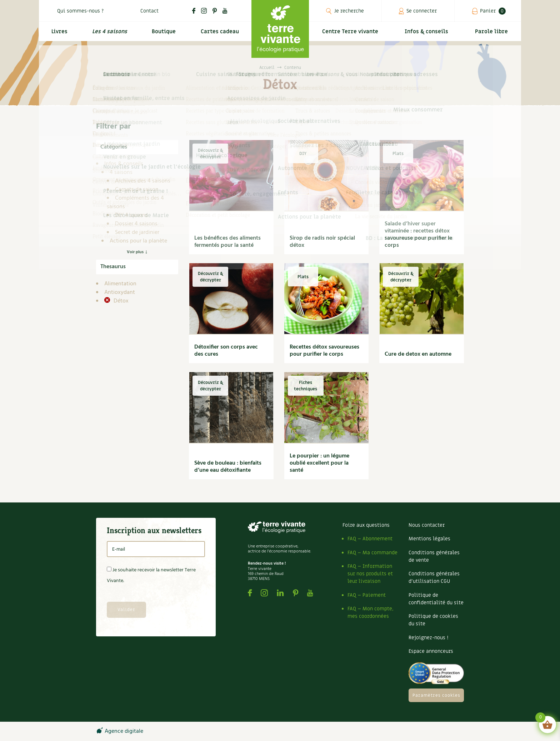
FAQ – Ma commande (372, 553)
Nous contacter (427, 525)
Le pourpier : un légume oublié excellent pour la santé (319, 463)
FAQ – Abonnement (370, 539)
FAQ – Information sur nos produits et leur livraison (370, 574)
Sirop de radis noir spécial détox (322, 242)
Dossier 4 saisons (136, 224)
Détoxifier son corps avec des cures (226, 351)
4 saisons (121, 172)
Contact (149, 11)
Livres (58, 34)
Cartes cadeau (219, 34)
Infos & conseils (429, 34)
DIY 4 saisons (131, 215)
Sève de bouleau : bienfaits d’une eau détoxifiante (228, 467)
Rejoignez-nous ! (428, 638)
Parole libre (492, 34)
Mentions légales (429, 539)
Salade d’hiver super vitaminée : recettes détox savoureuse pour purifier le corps (418, 235)
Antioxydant (120, 292)
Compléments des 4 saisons (135, 202)
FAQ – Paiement (367, 595)
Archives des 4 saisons (143, 181)
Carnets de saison (137, 190)
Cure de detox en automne (418, 354)
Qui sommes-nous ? (80, 11)
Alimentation (120, 284)
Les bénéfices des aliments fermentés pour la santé (227, 242)
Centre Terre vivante (351, 34)
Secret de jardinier (137, 232)
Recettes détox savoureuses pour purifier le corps (324, 351)
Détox (120, 301)
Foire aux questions (366, 525)
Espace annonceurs (431, 651)
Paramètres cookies (436, 695)
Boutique (162, 34)
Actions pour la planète (138, 241)
